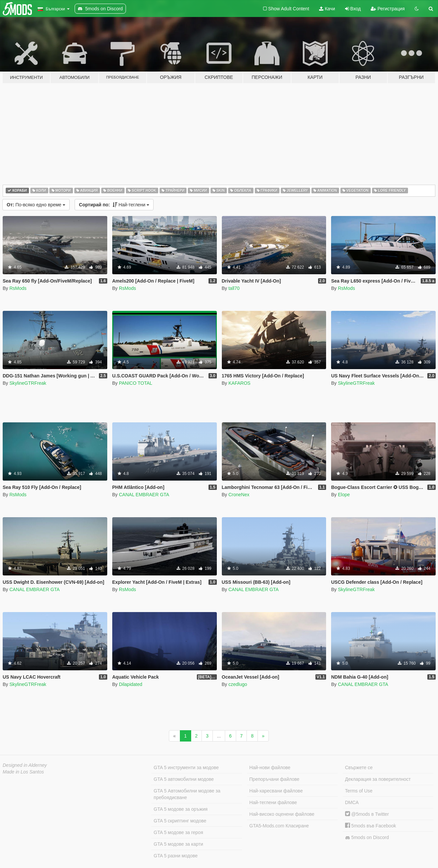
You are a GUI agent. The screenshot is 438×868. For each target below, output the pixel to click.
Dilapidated (131, 684)
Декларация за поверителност (378, 779)
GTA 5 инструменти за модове (186, 767)
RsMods (18, 288)
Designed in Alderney (25, 765)
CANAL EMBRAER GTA (144, 495)
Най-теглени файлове (273, 802)
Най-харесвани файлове (276, 791)
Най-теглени (114, 205)
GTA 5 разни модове (176, 856)
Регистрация (388, 9)
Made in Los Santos (23, 772)
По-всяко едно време (36, 205)
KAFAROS (239, 383)
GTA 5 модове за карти (178, 844)
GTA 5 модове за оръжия (181, 809)
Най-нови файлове (270, 767)
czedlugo (238, 684)
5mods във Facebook (371, 826)
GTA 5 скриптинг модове (180, 821)
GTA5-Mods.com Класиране (279, 826)
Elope (344, 495)
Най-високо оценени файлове (282, 814)
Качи (327, 9)
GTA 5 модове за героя (178, 832)
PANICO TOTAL (136, 383)
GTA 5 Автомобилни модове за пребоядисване (187, 794)
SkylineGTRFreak (28, 383)
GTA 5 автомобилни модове (184, 779)
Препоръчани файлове (274, 779)
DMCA (352, 802)
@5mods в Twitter (367, 814)
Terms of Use (359, 791)
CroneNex (239, 495)
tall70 (234, 288)
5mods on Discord (367, 838)
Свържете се (359, 767)
